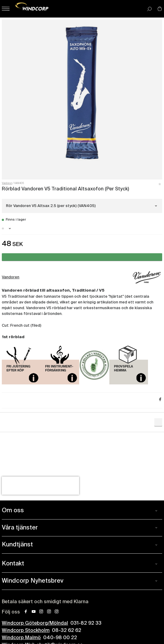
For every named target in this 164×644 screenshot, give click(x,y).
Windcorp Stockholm (26, 631)
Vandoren (7, 183)
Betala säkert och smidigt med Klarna (45, 602)
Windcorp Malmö (21, 638)
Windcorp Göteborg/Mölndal (35, 623)
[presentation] (40, 486)
